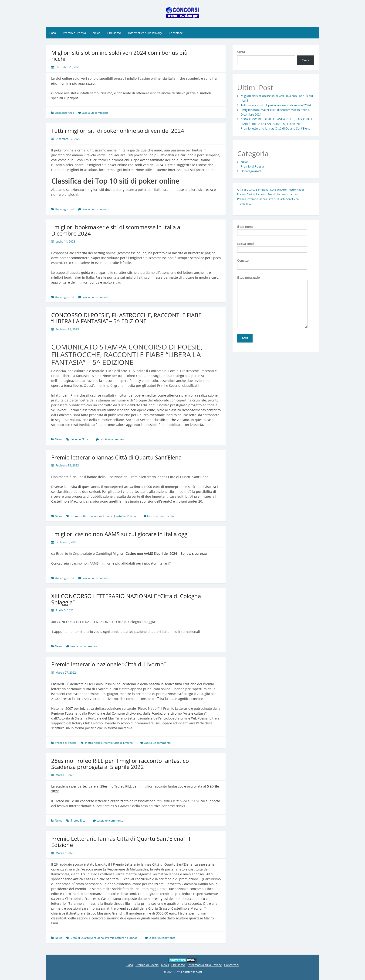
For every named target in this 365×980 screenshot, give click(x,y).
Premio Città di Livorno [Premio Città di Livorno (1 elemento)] (251, 194)
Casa (53, 33)
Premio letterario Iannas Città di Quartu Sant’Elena (116, 457)
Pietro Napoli (94, 743)
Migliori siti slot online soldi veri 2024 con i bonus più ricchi (119, 56)
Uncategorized (64, 113)
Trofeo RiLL (78, 821)
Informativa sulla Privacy (145, 33)
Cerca (241, 52)
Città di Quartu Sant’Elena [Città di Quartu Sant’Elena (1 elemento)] (253, 190)
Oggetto (272, 263)
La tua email (272, 247)
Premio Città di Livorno (118, 743)
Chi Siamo (114, 33)
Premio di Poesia (74, 33)
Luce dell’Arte (79, 439)
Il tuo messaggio (272, 280)
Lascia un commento (95, 113)
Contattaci (176, 33)
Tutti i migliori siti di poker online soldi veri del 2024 (118, 131)
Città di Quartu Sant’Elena (87, 938)
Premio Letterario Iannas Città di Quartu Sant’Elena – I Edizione (121, 841)
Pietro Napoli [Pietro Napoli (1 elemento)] (296, 190)
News (96, 33)
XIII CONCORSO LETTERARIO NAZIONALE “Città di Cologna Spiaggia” (126, 599)
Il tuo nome (272, 230)
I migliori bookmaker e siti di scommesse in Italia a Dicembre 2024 (116, 230)
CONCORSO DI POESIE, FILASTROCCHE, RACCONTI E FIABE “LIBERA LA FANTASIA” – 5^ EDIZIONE (126, 318)
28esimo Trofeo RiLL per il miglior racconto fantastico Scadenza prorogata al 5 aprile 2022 (120, 764)
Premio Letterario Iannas (121, 938)
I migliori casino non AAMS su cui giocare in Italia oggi (120, 534)
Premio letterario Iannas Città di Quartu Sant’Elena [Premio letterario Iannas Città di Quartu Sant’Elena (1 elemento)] (268, 199)
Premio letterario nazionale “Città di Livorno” (108, 664)
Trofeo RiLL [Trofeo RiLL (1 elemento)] (244, 204)
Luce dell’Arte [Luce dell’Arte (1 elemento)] (278, 190)
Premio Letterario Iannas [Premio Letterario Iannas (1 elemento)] (283, 194)
